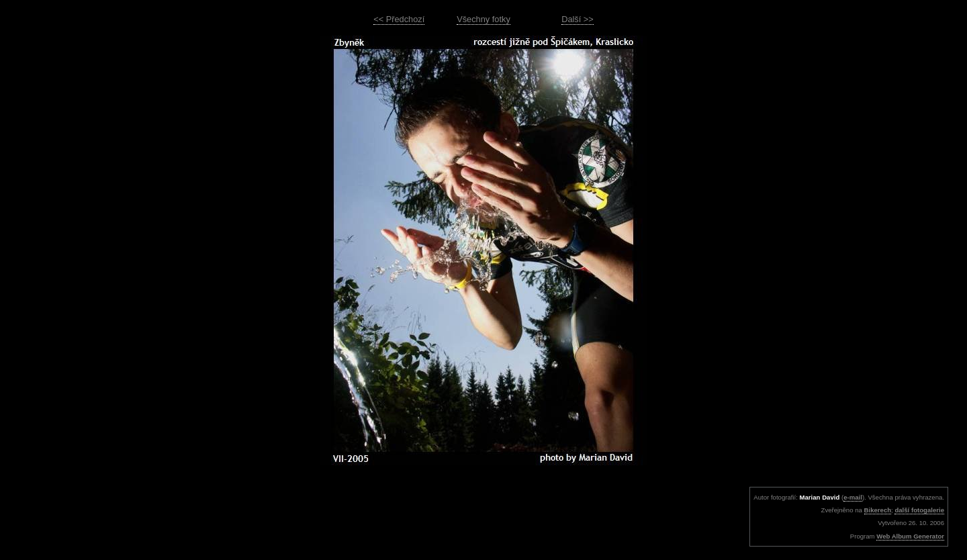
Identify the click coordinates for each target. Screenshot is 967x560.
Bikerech (878, 510)
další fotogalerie (919, 510)
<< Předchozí (399, 19)
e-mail (853, 497)
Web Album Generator (910, 536)
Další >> (578, 19)
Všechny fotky (483, 19)
